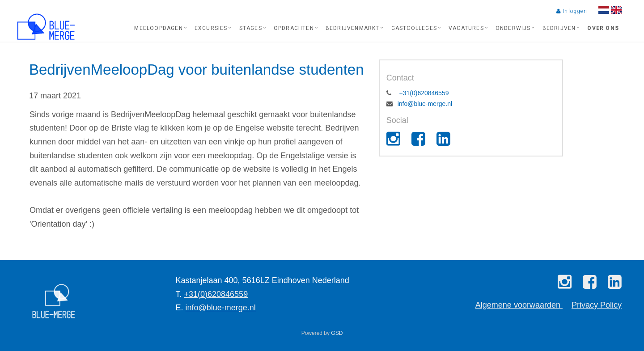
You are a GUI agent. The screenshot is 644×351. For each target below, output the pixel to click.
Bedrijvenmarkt (353, 28)
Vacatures (466, 28)
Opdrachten (294, 28)
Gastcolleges (414, 28)
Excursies (211, 28)
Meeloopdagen (158, 28)
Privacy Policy (597, 305)
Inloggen (572, 11)
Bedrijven (559, 28)
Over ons (603, 28)
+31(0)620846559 (423, 93)
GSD (337, 333)
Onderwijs (513, 28)
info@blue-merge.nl (425, 104)
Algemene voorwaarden (519, 305)
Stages (251, 28)
